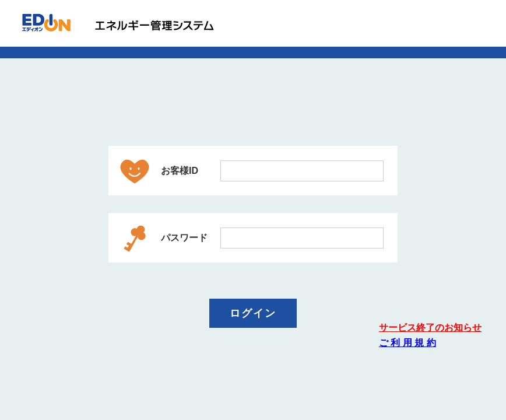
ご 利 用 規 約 (407, 343)
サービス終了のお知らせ (430, 328)
